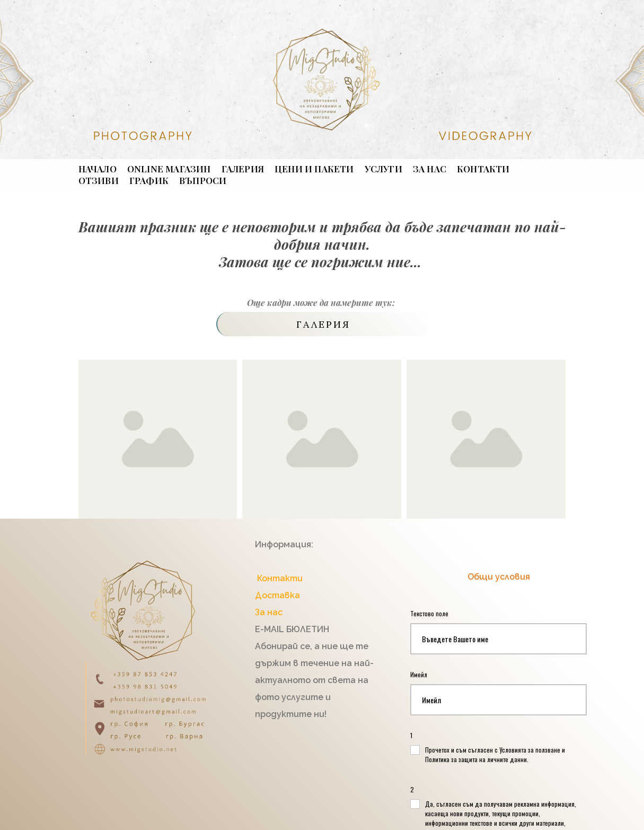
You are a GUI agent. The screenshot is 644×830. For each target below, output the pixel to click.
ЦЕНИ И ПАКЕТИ (314, 169)
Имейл (420, 674)
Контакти (279, 578)
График (149, 180)
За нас (269, 612)
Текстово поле (431, 613)
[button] (322, 324)
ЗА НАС (430, 169)
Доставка (277, 595)
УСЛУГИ (383, 169)
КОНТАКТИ (483, 169)
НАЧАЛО (98, 169)
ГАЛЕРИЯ (243, 169)
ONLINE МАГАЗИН (169, 169)
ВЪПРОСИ (203, 180)
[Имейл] (499, 700)
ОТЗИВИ (99, 180)
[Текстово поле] (499, 639)
